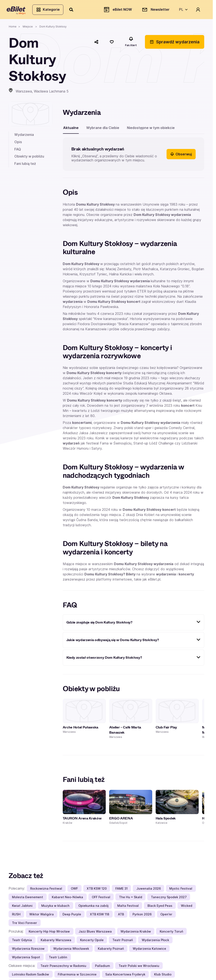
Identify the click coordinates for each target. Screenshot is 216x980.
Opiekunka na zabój (93, 907)
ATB (121, 916)
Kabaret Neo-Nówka (67, 899)
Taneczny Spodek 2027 (169, 899)
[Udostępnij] (96, 44)
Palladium (102, 967)
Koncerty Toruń (171, 933)
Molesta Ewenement (28, 899)
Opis (18, 144)
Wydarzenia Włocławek (71, 950)
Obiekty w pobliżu (29, 158)
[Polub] (112, 44)
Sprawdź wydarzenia (175, 44)
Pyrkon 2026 (142, 916)
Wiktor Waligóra (42, 916)
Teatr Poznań (123, 941)
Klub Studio (163, 976)
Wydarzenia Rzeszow (28, 950)
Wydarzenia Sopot (26, 959)
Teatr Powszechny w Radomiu (63, 967)
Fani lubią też (25, 165)
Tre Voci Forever (25, 924)
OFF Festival (101, 899)
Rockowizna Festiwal (46, 890)
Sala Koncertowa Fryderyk (125, 976)
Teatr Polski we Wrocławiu (139, 967)
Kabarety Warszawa (56, 941)
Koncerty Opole (92, 941)
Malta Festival (128, 907)
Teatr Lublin (58, 959)
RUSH (16, 916)
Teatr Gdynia (22, 941)
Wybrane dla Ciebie (103, 129)
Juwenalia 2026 (149, 890)
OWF (74, 890)
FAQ (18, 151)
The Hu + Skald (131, 899)
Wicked (187, 907)
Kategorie (50, 10)
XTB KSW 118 (100, 916)
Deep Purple (72, 916)
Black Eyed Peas (160, 907)
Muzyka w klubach (55, 907)
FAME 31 (121, 890)
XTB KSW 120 (97, 890)
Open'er (166, 916)
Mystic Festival (181, 890)
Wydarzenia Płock (155, 941)
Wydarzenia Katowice (149, 950)
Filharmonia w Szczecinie (77, 976)
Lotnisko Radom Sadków (31, 976)
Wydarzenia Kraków (136, 933)
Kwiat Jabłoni (22, 907)
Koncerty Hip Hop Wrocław (49, 933)
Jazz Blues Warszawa (95, 933)
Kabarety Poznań (111, 950)
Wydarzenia (24, 136)
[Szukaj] (73, 10)
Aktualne (71, 129)
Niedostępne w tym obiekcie (151, 129)
